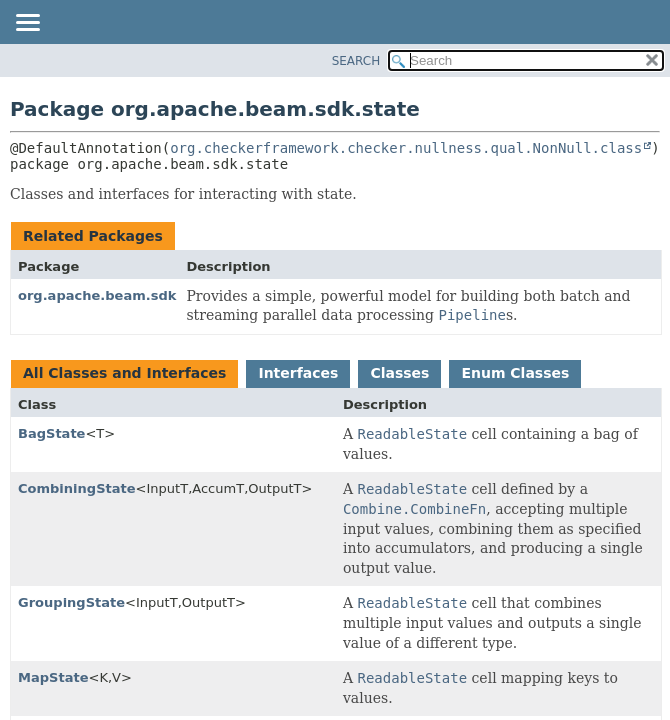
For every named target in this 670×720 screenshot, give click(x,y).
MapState (53, 677)
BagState (51, 433)
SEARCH (356, 61)
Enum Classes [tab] (515, 373)
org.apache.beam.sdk (97, 295)
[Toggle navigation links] (27, 24)
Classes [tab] (399, 373)
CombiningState (77, 488)
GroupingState (71, 602)
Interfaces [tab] (298, 373)
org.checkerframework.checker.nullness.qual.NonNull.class (406, 148)
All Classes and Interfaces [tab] (124, 373)
